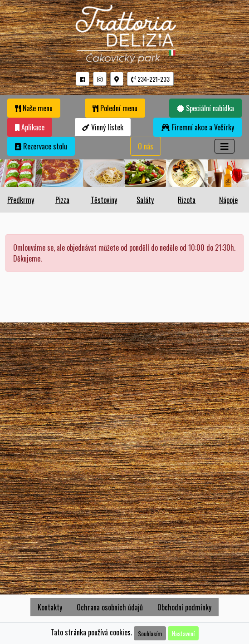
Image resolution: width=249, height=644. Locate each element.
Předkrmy (21, 200)
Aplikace (30, 127)
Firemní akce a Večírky (198, 127)
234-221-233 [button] (150, 79)
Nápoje (228, 200)
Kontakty (50, 607)
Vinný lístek (103, 127)
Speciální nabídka (205, 108)
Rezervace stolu (41, 146)
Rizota (187, 200)
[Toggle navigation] (225, 146)
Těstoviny (104, 200)
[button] (83, 79)
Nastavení (183, 633)
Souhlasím (150, 633)
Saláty (145, 200)
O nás (146, 146)
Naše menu (34, 108)
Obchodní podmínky (184, 607)
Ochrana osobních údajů (110, 607)
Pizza (62, 200)
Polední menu (115, 108)
